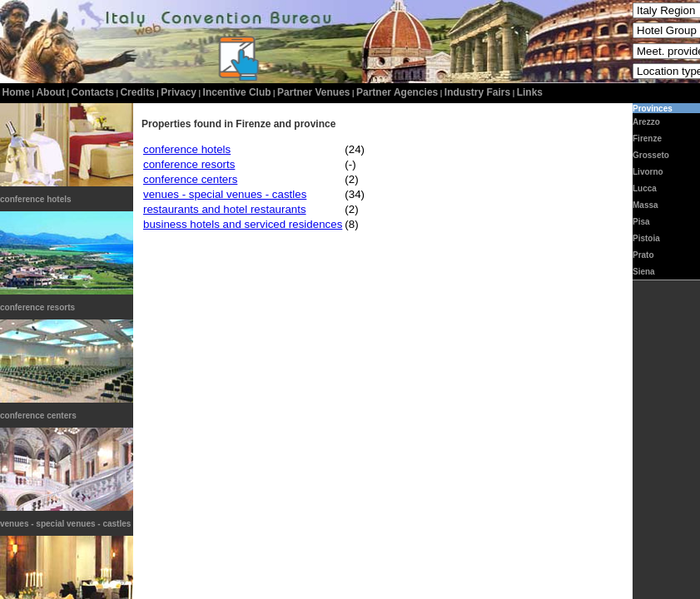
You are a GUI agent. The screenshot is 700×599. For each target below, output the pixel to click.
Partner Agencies (397, 92)
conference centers (38, 416)
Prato (643, 255)
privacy (179, 92)
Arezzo (646, 122)
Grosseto (651, 155)
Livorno (648, 172)
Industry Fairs (477, 92)
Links (530, 92)
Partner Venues (313, 92)
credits (137, 92)
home (16, 92)
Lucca (645, 188)
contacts (93, 92)
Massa (645, 205)
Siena (644, 272)
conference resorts (37, 307)
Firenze (647, 139)
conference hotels (36, 199)
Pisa (641, 222)
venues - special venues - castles (65, 524)
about (50, 92)
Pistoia (646, 238)
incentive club (237, 92)
